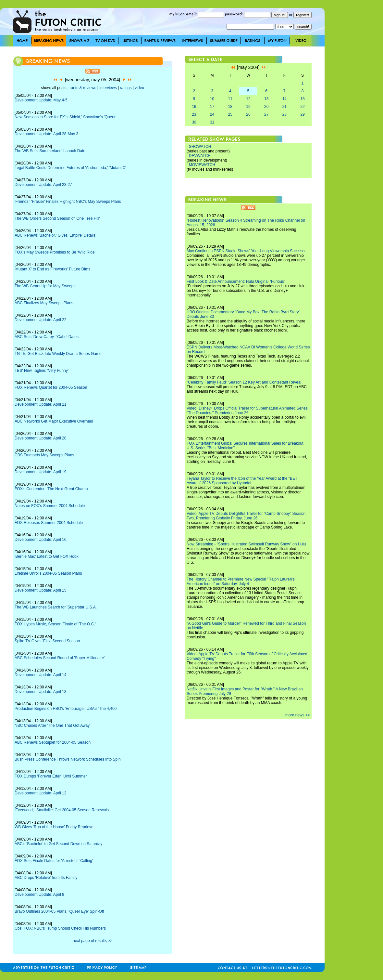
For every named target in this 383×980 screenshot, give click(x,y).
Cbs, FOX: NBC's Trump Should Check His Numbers (60, 928)
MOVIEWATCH (202, 165)
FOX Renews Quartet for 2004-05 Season (51, 387)
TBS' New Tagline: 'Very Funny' (42, 371)
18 (230, 107)
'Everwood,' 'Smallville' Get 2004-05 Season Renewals (62, 810)
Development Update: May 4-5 (41, 100)
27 (266, 114)
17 (212, 107)
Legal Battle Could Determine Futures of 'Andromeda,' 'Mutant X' (70, 168)
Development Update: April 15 (40, 590)
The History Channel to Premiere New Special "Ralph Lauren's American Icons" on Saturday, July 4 (241, 581)
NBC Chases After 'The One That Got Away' (53, 725)
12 (248, 99)
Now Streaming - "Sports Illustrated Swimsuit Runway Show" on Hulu (246, 544)
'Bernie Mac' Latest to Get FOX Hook (47, 556)
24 (212, 114)
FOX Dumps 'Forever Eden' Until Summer (51, 776)
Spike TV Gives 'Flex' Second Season (47, 641)
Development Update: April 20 (40, 438)
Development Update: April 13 (40, 692)
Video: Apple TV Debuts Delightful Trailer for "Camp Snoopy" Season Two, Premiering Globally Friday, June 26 (246, 516)
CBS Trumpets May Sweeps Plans (44, 455)
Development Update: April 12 (40, 793)
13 (266, 99)
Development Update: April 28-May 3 (46, 134)
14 (284, 99)
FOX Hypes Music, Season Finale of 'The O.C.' (55, 624)
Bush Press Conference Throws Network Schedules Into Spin (68, 759)
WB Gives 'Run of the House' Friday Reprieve (54, 827)
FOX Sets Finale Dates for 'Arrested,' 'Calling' (54, 861)
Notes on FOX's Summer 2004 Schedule (50, 506)
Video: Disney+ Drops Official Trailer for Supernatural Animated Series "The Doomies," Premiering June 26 (247, 411)
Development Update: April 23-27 (43, 185)
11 (230, 99)
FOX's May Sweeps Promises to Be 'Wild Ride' (55, 252)
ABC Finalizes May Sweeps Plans (44, 303)
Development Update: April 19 (40, 472)
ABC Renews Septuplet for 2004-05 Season (53, 742)
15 (302, 99)
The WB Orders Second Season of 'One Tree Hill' (57, 218)
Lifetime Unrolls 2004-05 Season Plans (48, 573)
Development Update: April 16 (40, 540)
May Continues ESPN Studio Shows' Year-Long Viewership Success (246, 251)
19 (248, 107)
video (139, 88)
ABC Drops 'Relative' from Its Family (46, 878)
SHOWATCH (200, 147)
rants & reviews (83, 88)
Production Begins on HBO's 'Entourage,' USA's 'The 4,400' (66, 709)
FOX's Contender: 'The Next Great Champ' (52, 489)
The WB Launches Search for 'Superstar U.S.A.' (56, 607)
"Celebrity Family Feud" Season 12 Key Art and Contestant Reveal (244, 382)
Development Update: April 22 (40, 320)
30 (194, 122)
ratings (126, 88)
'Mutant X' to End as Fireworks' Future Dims (52, 269)
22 (302, 107)
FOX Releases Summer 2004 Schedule (49, 523)
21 (284, 107)
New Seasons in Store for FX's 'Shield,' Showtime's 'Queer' (65, 117)
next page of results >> (93, 941)
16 (194, 107)
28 (284, 114)
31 (212, 122)
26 (248, 114)
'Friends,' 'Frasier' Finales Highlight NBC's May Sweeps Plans (68, 202)
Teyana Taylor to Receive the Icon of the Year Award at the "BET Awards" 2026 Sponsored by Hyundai (242, 481)
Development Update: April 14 (40, 675)
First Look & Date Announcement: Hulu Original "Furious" (236, 281)
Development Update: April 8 (39, 895)
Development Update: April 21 (40, 404)
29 (302, 114)
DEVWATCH (200, 156)
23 (194, 114)
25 (230, 114)
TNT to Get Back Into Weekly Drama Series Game (58, 354)
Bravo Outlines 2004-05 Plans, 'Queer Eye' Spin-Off (59, 911)
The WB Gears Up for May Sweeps (45, 286)
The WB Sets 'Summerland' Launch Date (50, 151)
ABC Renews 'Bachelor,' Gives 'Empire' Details (55, 235)
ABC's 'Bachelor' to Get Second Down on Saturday (58, 844)
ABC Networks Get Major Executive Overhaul (54, 421)
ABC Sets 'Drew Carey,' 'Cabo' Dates (47, 337)
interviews (108, 88)
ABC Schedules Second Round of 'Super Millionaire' (60, 658)
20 (266, 107)
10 (212, 99)
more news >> (298, 715)
